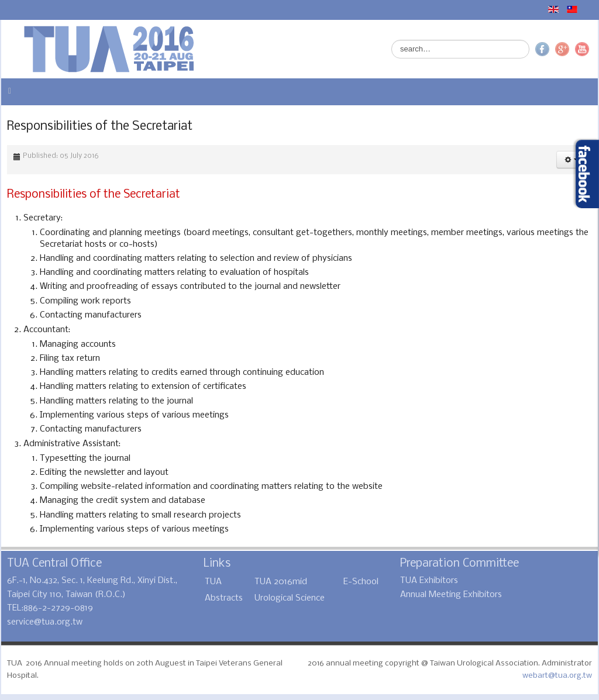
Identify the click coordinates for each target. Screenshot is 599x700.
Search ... (392, 40)
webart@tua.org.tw (557, 676)
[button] (571, 160)
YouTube (582, 49)
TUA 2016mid (281, 582)
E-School (361, 582)
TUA (213, 582)
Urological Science (290, 598)
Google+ (562, 49)
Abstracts (224, 598)
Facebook (542, 49)
